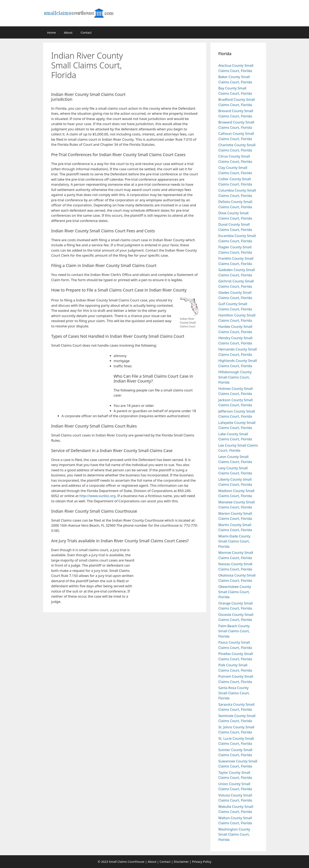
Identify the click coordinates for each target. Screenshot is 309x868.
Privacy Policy (202, 862)
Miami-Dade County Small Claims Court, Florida (234, 541)
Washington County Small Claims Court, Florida (234, 834)
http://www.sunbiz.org (98, 496)
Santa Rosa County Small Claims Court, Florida (234, 693)
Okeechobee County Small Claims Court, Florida (235, 592)
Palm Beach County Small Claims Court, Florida (234, 631)
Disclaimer (181, 862)
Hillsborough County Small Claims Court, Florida (235, 377)
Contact (86, 32)
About (68, 32)
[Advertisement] (176, 70)
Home (52, 32)
